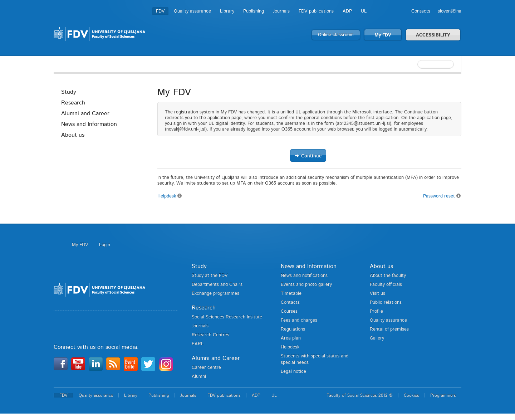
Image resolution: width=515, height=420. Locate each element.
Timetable (291, 294)
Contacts (421, 11)
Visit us (377, 294)
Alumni (199, 377)
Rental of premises (389, 329)
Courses (289, 311)
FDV (160, 11)
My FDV (383, 35)
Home (59, 245)
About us (73, 135)
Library (227, 11)
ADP (347, 11)
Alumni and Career (85, 113)
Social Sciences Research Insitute (227, 317)
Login (105, 245)
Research (73, 103)
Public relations (386, 302)
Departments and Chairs (217, 285)
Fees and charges (299, 320)
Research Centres (210, 335)
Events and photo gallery (306, 285)
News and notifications (304, 276)
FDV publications (316, 11)
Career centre (206, 368)
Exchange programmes (215, 294)
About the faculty (388, 276)
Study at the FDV (210, 276)
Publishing (254, 11)
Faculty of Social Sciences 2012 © (360, 395)
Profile (376, 311)
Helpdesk (170, 196)
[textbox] (415, 64)
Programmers (443, 395)
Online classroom (336, 35)
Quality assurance (192, 11)
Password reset (442, 196)
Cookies (411, 395)
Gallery (377, 338)
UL (364, 11)
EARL (198, 344)
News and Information (89, 124)
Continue (308, 156)
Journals (281, 11)
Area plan (291, 338)
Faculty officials (386, 285)
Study (69, 92)
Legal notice (293, 372)
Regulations (293, 329)
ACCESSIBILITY (433, 35)
